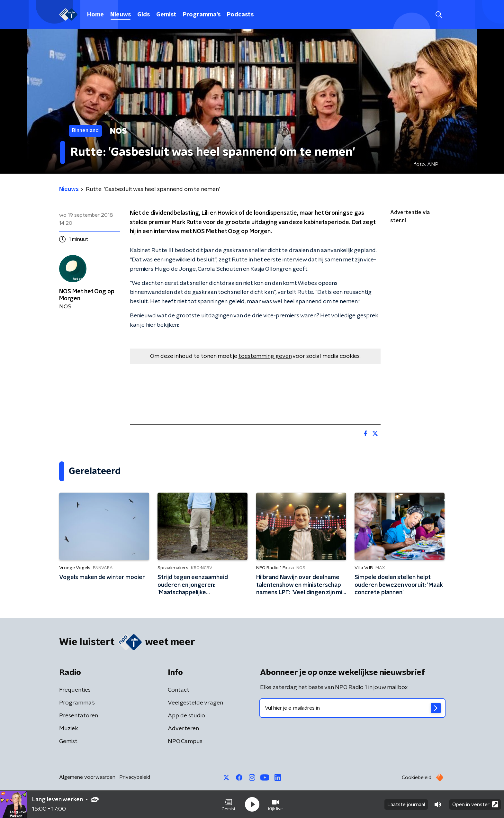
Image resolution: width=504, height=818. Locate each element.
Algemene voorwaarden (87, 777)
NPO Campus (185, 741)
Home (95, 15)
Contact (179, 690)
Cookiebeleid (417, 777)
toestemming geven (265, 356)
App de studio (186, 716)
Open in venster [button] (475, 804)
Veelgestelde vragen (195, 703)
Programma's (202, 15)
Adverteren (183, 729)
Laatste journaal (406, 804)
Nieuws (121, 15)
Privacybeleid (135, 777)
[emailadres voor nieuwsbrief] (352, 708)
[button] (229, 804)
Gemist (166, 15)
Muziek (69, 729)
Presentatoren (79, 716)
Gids (144, 15)
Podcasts (240, 15)
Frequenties (75, 690)
